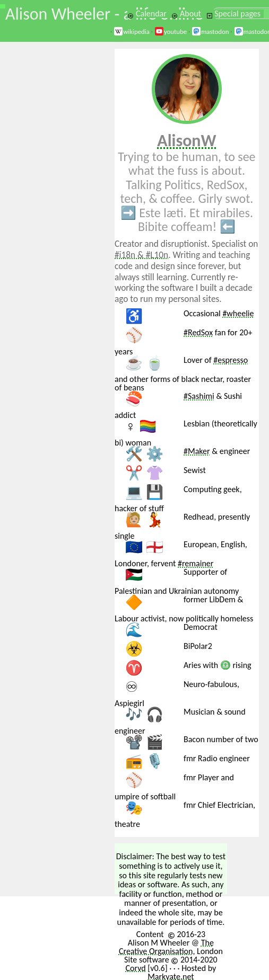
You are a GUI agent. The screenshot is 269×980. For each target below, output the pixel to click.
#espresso (231, 360)
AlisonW (186, 141)
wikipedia (132, 32)
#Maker (197, 451)
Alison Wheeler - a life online (104, 14)
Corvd (135, 968)
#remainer (196, 563)
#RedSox (198, 332)
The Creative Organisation (166, 947)
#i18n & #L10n (141, 255)
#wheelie (238, 313)
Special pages (233, 14)
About (186, 14)
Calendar (147, 14)
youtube (171, 32)
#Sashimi (199, 396)
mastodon (210, 32)
